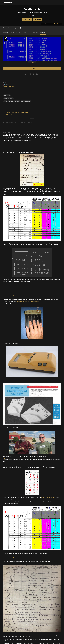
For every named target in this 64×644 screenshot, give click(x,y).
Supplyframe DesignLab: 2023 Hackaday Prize (6, 39)
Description (6, 32)
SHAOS (32, 15)
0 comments (18, 297)
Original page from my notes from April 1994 (14, 557)
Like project (38, 19)
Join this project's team (9, 87)
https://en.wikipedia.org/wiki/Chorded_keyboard (28, 301)
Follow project (27, 19)
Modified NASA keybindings (48, 498)
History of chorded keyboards (10, 295)
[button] (60, 2)
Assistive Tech (9, 114)
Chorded (11, 101)
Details (12, 32)
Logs (29, 32)
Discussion (43, 32)
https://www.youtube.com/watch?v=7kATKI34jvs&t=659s (17, 458)
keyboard (17, 101)
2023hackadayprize (26, 101)
